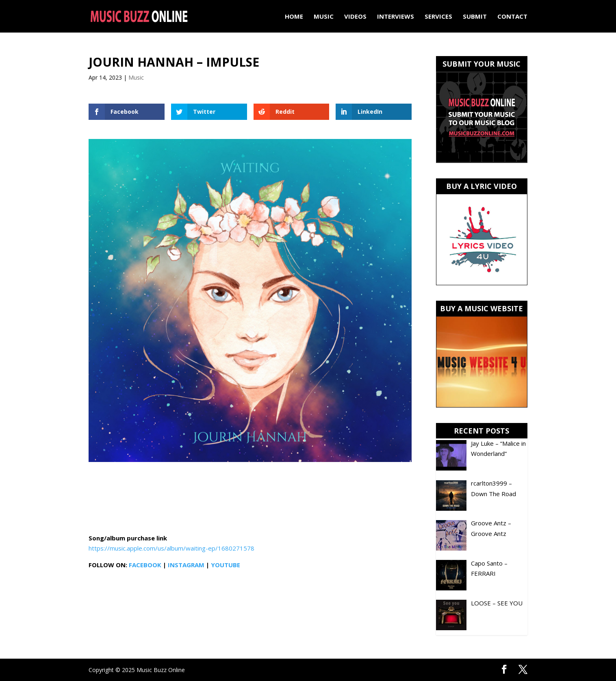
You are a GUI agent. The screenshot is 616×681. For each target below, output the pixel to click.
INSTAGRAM (186, 565)
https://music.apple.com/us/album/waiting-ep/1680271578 (171, 548)
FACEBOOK (145, 565)
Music (324, 17)
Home (294, 17)
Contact (512, 17)
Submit (475, 17)
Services (438, 17)
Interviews (396, 17)
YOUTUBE (226, 565)
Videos (355, 17)
